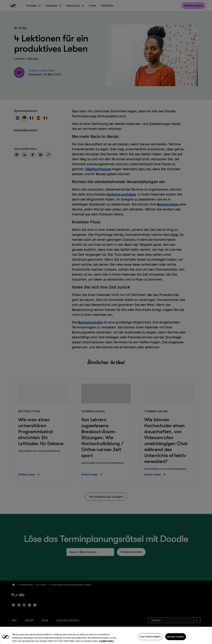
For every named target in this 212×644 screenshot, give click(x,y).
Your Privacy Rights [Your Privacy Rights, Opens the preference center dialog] (150, 640)
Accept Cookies (176, 640)
